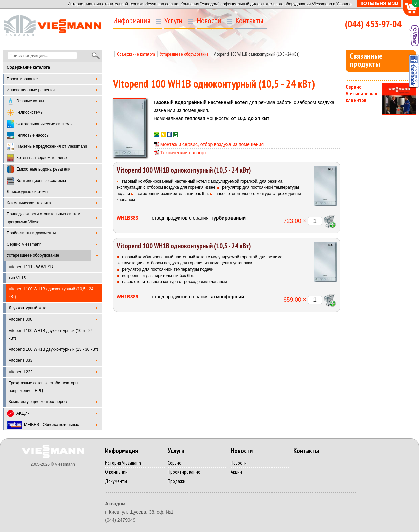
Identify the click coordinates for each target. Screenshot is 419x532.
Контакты (249, 21)
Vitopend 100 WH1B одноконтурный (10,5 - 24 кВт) (257, 54)
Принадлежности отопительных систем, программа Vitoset (44, 218)
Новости (209, 21)
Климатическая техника (29, 203)
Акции (236, 472)
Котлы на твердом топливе (37, 158)
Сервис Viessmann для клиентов (362, 93)
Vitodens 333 (20, 360)
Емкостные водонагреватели (38, 169)
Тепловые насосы (28, 135)
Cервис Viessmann (24, 244)
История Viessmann (123, 463)
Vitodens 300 (20, 319)
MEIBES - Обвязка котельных (43, 425)
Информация (132, 21)
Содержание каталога (136, 54)
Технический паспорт (183, 153)
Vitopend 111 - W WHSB (31, 267)
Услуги (173, 21)
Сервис (174, 463)
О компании (116, 472)
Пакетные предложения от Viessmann (47, 147)
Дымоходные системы (28, 192)
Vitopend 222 (21, 372)
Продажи (177, 481)
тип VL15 (17, 278)
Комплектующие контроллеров (38, 402)
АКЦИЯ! (19, 413)
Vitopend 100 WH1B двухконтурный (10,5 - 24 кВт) (51, 334)
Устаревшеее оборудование (33, 255)
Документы (116, 481)
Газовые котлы (25, 102)
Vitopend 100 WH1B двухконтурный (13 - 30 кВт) (53, 349)
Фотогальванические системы (39, 124)
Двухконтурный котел (29, 308)
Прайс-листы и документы (31, 233)
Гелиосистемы (25, 113)
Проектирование (22, 79)
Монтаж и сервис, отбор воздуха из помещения (212, 144)
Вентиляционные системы (36, 181)
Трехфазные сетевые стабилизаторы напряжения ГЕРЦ (44, 387)
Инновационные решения (31, 90)
